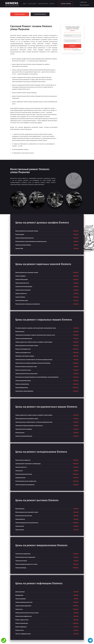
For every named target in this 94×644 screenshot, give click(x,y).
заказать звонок (66, 4)
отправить (72, 46)
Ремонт (25, 4)
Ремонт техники (20, 14)
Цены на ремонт (32, 4)
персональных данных (77, 50)
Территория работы (43, 4)
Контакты (52, 4)
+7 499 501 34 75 (83, 2)
